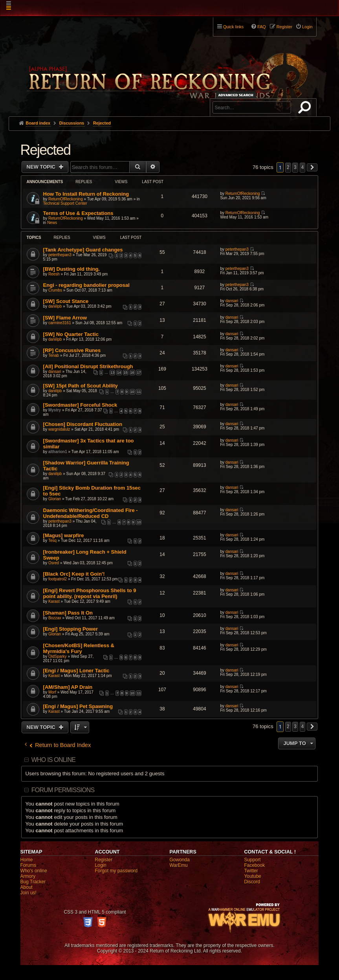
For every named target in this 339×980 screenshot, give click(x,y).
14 (119, 373)
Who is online (53, 760)
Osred (54, 563)
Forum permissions (63, 790)
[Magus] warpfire (64, 535)
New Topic (42, 167)
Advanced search (237, 95)
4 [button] (303, 167)
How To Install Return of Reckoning (86, 194)
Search (306, 109)
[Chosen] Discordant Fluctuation (83, 424)
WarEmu (178, 865)
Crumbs (55, 290)
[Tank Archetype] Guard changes (83, 250)
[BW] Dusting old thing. (71, 269)
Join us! (28, 893)
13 (112, 373)
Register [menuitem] (284, 27)
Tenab (54, 355)
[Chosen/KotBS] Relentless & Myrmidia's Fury (79, 648)
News (52, 223)
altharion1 (58, 452)
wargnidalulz (59, 429)
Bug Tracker (33, 882)
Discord (252, 882)
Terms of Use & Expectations (78, 213)
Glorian (55, 499)
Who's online (34, 871)
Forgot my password (116, 871)
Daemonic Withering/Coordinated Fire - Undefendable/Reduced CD (91, 513)
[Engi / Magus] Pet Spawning (78, 706)
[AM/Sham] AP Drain (68, 687)
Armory (28, 876)
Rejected (46, 150)
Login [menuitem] (307, 27)
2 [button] (288, 167)
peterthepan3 (60, 255)
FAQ (262, 27)
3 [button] (295, 167)
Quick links (233, 27)
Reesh (54, 274)
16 (132, 373)
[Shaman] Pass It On (68, 613)
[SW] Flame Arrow (65, 318)
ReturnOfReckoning (66, 199)
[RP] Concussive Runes (72, 350)
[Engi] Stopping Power (71, 629)
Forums (28, 865)
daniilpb (55, 306)
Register (104, 860)
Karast (54, 601)
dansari (232, 301)
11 (139, 392)
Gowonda (179, 860)
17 (139, 373)
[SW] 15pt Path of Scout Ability (81, 386)
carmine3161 (60, 323)
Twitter (251, 871)
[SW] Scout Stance (66, 301)
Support (252, 860)
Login (101, 865)
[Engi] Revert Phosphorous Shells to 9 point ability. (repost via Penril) (90, 593)
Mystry (55, 410)
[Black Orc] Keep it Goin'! (74, 574)
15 (126, 373)
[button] (312, 167)
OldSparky (58, 656)
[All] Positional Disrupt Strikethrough (88, 366)
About (27, 887)
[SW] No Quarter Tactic (71, 334)
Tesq (52, 540)
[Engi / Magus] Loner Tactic (76, 671)
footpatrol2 (58, 579)
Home (27, 860)
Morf (52, 692)
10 (132, 392)
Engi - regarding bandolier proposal (86, 285)
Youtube (253, 876)
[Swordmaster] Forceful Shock (80, 405)
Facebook (254, 865)
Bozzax (55, 618)
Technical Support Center (65, 203)
